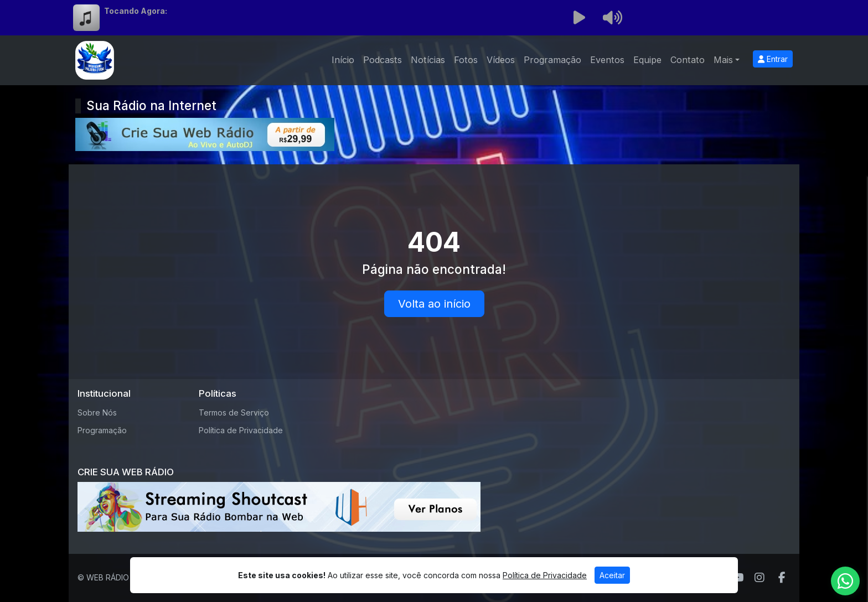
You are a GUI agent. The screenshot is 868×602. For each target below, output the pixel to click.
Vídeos (501, 60)
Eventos (607, 60)
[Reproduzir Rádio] (579, 18)
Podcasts (383, 60)
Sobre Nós (97, 412)
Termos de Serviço (234, 412)
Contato (688, 60)
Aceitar (612, 575)
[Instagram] (759, 578)
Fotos (466, 60)
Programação (552, 60)
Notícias (428, 60)
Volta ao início (434, 304)
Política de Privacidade (241, 430)
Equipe (647, 60)
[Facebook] (782, 578)
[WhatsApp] (845, 581)
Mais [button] (723, 60)
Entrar (773, 59)
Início (343, 60)
